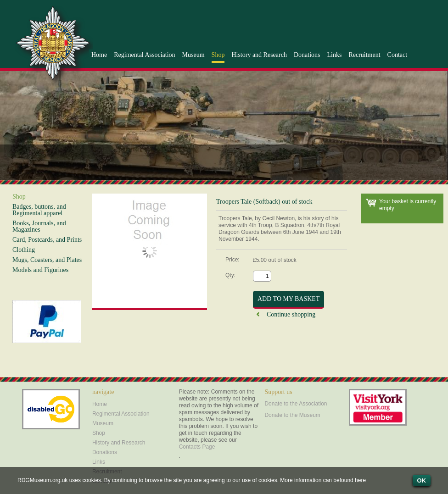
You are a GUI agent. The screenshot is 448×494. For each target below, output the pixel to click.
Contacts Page (197, 447)
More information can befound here (323, 480)
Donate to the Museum (292, 415)
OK (422, 480)
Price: (232, 260)
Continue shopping (291, 314)
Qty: (230, 275)
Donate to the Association (296, 404)
